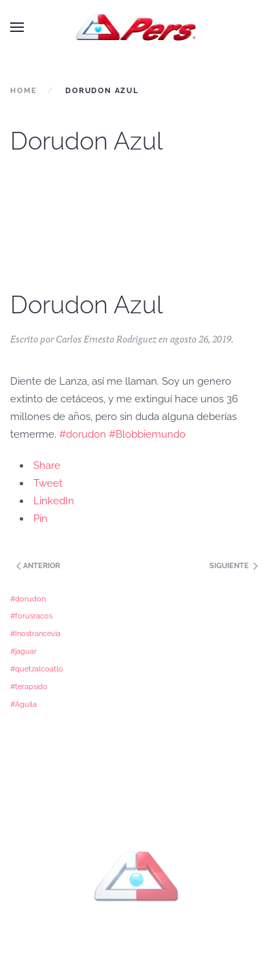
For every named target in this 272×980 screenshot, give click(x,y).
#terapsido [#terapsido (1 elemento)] (29, 686)
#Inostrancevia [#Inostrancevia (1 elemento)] (35, 633)
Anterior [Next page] (37, 566)
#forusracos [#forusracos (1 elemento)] (31, 616)
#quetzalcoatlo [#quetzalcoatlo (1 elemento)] (37, 669)
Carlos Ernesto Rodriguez (106, 339)
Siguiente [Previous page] (234, 566)
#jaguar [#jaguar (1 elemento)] (23, 651)
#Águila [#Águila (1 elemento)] (23, 704)
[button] (17, 27)
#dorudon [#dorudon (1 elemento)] (28, 599)
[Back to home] (136, 27)
